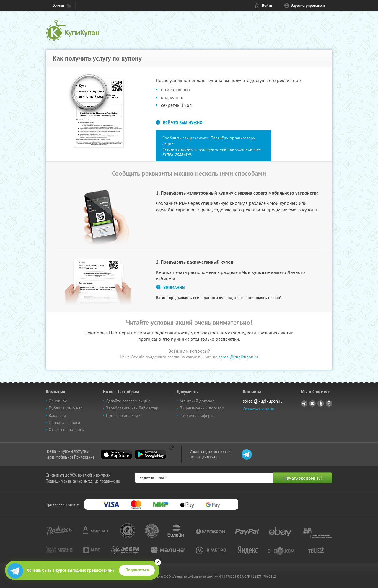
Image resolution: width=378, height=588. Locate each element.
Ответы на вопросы (67, 429)
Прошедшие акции (123, 415)
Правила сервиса (64, 422)
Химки (59, 5)
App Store (117, 454)
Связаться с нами (259, 409)
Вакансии (57, 415)
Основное (58, 401)
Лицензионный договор (202, 408)
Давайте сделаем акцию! (129, 401)
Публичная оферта (197, 415)
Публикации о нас (66, 408)
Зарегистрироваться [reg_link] (308, 5)
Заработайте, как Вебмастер (132, 408)
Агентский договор (197, 401)
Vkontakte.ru (312, 404)
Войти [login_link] (267, 5)
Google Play (150, 454)
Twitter (321, 404)
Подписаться (137, 570)
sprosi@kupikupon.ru (238, 357)
